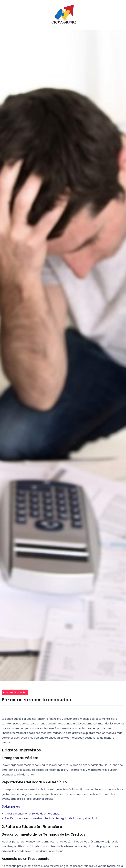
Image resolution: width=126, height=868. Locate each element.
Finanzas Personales (15, 692)
